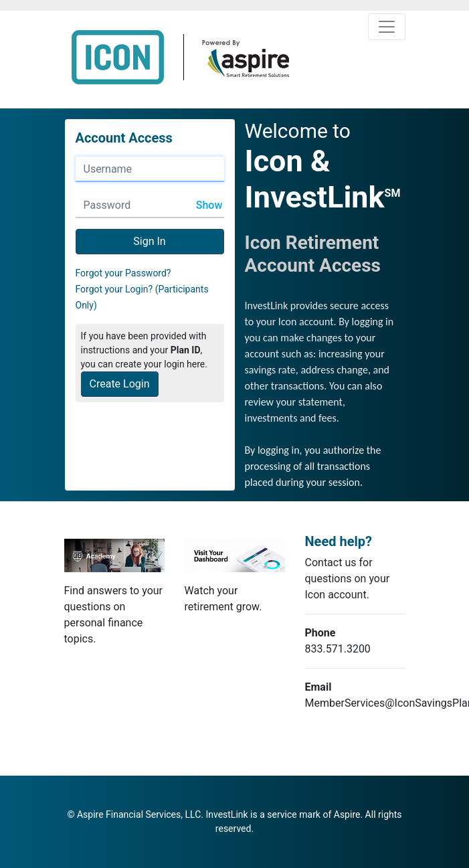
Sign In (149, 241)
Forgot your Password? (123, 273)
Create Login (120, 384)
